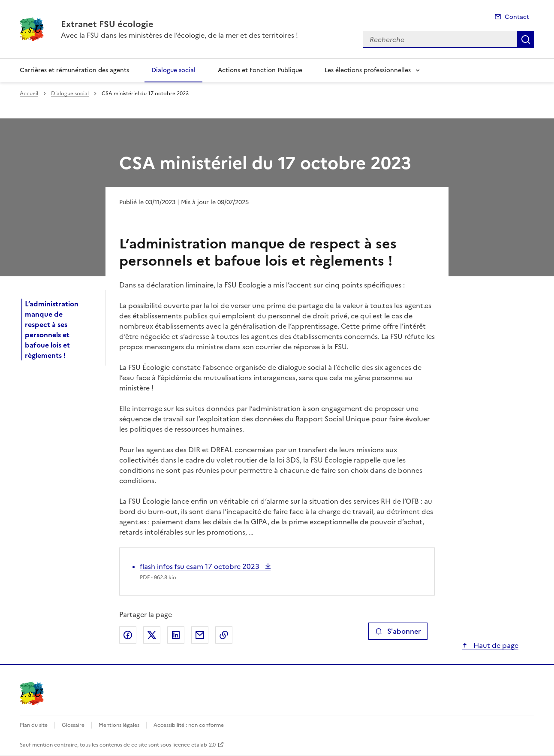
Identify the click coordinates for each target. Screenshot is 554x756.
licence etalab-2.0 (194, 745)
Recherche (526, 39)
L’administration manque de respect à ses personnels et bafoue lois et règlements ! (52, 330)
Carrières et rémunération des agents (74, 70)
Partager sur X (152, 635)
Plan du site (34, 725)
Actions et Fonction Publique (260, 70)
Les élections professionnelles (368, 70)
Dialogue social (173, 70)
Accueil (29, 94)
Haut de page (495, 645)
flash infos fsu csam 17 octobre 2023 (200, 566)
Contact (517, 17)
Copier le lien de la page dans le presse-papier (224, 635)
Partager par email (200, 635)
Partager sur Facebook (128, 635)
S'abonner (398, 631)
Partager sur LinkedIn (176, 635)
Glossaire (73, 725)
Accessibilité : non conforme (189, 725)
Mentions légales (119, 725)
